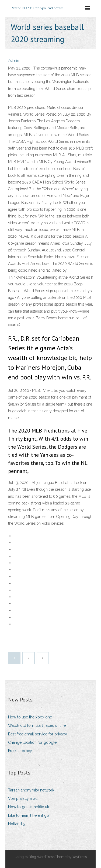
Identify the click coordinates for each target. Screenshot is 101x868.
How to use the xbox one (30, 717)
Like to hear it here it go (29, 815)
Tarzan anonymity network (31, 790)
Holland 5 (16, 824)
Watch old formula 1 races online (37, 725)
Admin (14, 60)
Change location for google (32, 742)
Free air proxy (20, 751)
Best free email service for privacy (38, 734)
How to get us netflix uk (29, 807)
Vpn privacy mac (23, 798)
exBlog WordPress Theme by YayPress (56, 857)
